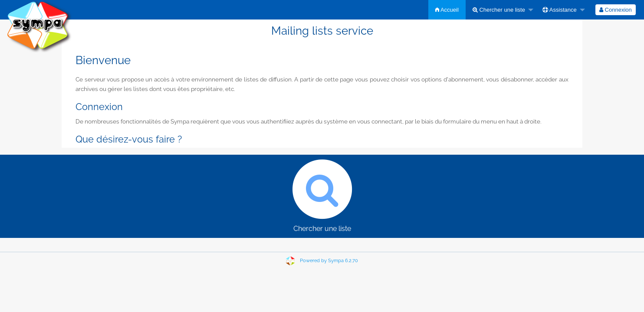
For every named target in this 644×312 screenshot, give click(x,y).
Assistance (560, 10)
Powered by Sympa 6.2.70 (329, 261)
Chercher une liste (499, 10)
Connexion (616, 10)
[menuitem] (447, 10)
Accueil (447, 10)
